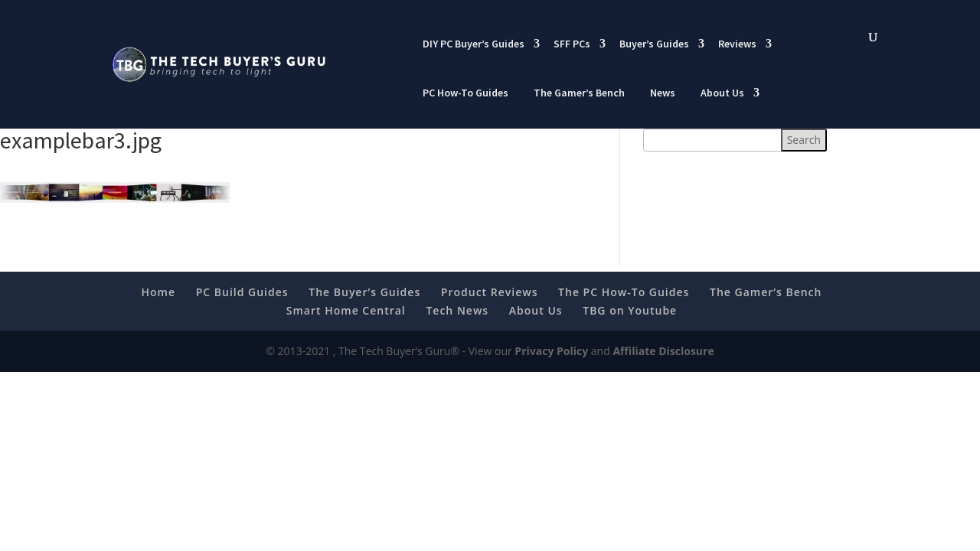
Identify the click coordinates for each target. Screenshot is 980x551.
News (663, 93)
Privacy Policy (551, 351)
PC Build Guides (242, 292)
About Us (722, 93)
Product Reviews (490, 292)
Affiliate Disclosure (663, 351)
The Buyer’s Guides (364, 292)
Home (159, 292)
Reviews (737, 44)
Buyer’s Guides (654, 44)
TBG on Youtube (630, 310)
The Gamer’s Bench (579, 93)
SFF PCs (572, 44)
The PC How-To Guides (624, 292)
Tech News (457, 310)
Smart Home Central (346, 310)
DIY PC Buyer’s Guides (474, 44)
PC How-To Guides (465, 93)
